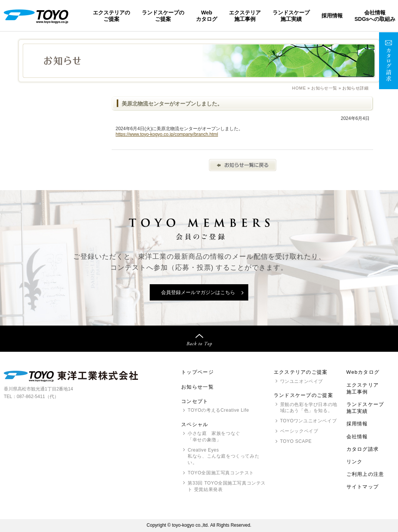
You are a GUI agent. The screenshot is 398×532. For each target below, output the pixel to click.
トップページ (197, 372)
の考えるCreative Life (218, 410)
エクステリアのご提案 (111, 16)
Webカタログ (207, 16)
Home (299, 88)
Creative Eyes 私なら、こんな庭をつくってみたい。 (223, 456)
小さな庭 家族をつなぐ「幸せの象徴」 (214, 437)
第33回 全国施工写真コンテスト (227, 487)
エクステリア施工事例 (245, 16)
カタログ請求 (363, 449)
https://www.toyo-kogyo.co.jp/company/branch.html (167, 134)
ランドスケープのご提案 (163, 16)
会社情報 (357, 437)
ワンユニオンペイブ (302, 381)
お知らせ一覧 (324, 88)
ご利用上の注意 (365, 474)
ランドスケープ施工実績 (291, 16)
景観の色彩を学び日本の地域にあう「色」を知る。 (309, 408)
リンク (355, 462)
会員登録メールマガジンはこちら (198, 292)
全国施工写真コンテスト (221, 473)
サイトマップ (363, 487)
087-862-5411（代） (38, 397)
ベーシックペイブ (299, 431)
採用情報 (332, 16)
